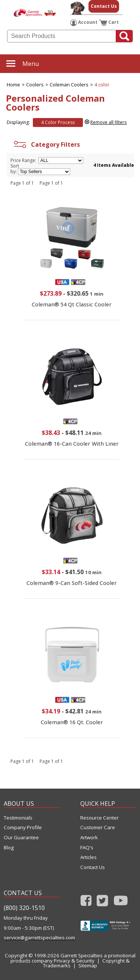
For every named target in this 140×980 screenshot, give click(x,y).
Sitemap (88, 965)
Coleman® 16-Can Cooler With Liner (72, 444)
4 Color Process (58, 122)
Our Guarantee (21, 838)
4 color (102, 85)
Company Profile (23, 828)
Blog (9, 848)
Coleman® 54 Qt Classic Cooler (72, 304)
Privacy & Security (74, 961)
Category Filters (46, 144)
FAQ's (87, 848)
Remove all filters (108, 122)
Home (13, 85)
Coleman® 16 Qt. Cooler (72, 722)
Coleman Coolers (69, 85)
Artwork (89, 838)
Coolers (35, 85)
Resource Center (99, 818)
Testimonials (18, 818)
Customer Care (98, 828)
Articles (88, 857)
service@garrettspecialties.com (32, 938)
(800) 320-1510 (24, 908)
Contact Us (104, 6)
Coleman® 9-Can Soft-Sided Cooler (72, 583)
